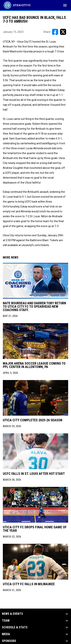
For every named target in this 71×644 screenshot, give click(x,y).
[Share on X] (63, 32)
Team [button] (6, 621)
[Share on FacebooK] (55, 32)
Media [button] (6, 634)
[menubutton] (65, 5)
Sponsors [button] (9, 641)
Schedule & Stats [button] (15, 627)
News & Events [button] (12, 614)
